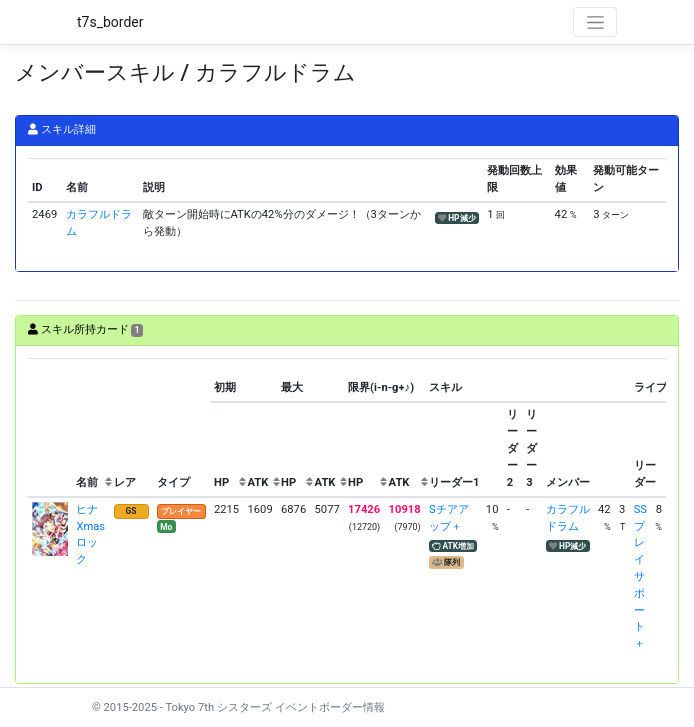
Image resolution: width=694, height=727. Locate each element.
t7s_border (110, 22)
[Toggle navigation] (595, 22)
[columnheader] (50, 428)
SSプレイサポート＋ (640, 576)
